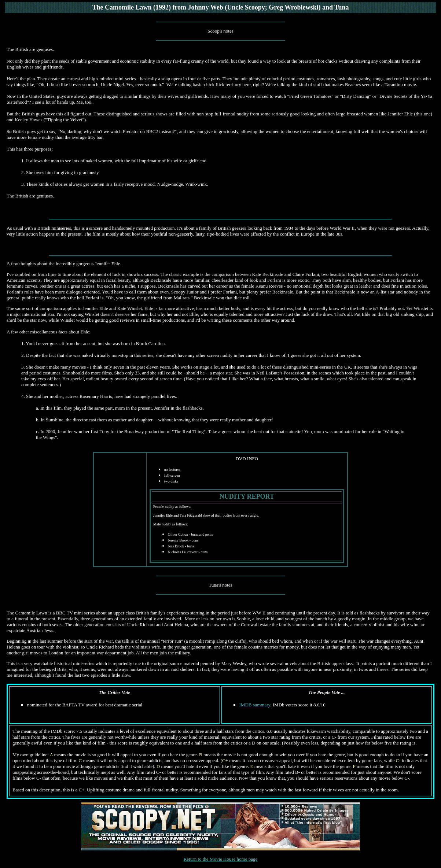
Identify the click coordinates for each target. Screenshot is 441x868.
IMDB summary (255, 705)
